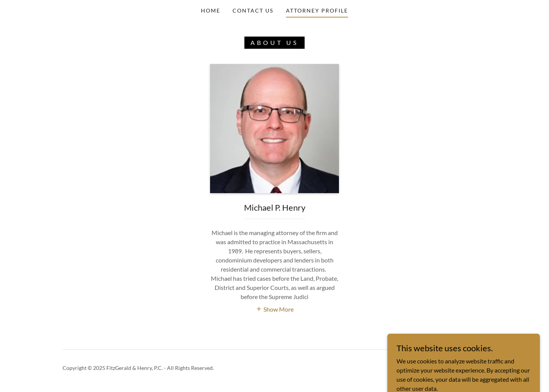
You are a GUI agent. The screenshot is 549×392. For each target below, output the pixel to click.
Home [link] (211, 10)
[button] (275, 308)
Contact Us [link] (253, 10)
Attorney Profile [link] (317, 10)
